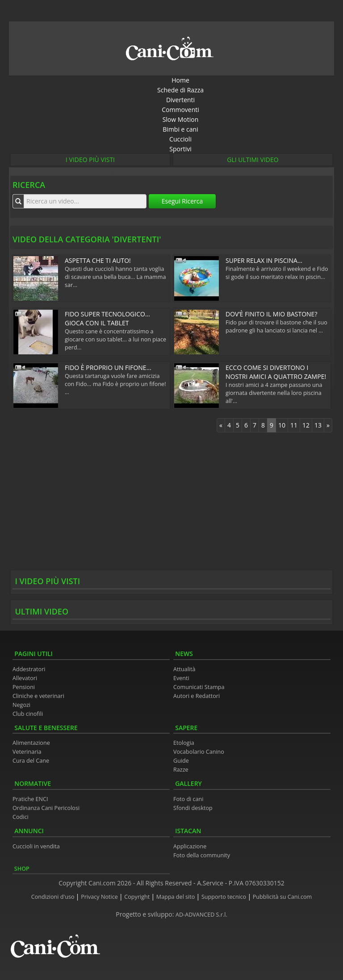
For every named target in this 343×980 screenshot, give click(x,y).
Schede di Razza (180, 90)
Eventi (181, 678)
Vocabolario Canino (199, 752)
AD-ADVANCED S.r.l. (201, 915)
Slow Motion (181, 119)
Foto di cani (188, 799)
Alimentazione (31, 743)
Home (180, 80)
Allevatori (25, 678)
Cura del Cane (31, 761)
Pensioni (24, 687)
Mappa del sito (176, 897)
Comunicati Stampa (199, 687)
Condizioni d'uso (54, 897)
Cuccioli (180, 139)
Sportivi (180, 149)
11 (294, 425)
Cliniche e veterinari (38, 696)
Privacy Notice (100, 897)
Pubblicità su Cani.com (282, 897)
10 (282, 425)
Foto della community (202, 855)
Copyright (138, 897)
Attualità (184, 669)
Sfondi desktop (193, 808)
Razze (181, 770)
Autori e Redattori (197, 696)
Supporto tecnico (224, 897)
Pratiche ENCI (30, 799)
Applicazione (190, 846)
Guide (181, 761)
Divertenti (180, 100)
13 (318, 425)
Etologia (184, 743)
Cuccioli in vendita (36, 846)
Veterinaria (27, 752)
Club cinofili (28, 714)
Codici (21, 817)
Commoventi (180, 110)
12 (306, 425)
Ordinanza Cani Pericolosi (46, 808)
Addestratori (29, 669)
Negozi (21, 705)
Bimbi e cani (180, 129)
